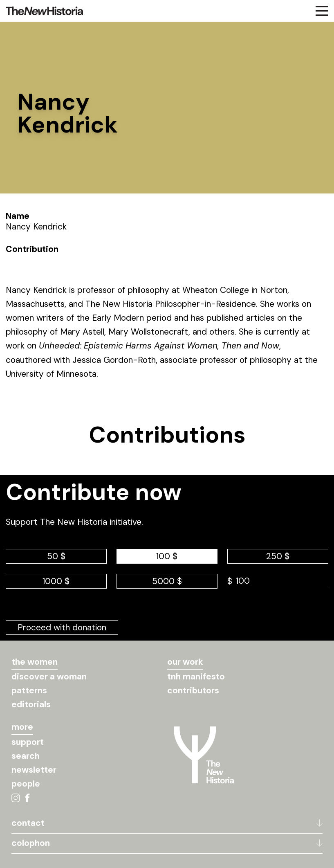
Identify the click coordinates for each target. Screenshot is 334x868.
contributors (193, 690)
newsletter (34, 770)
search (26, 756)
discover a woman (49, 677)
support (28, 742)
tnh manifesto (196, 677)
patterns (29, 690)
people (26, 784)
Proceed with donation (62, 627)
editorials (31, 704)
